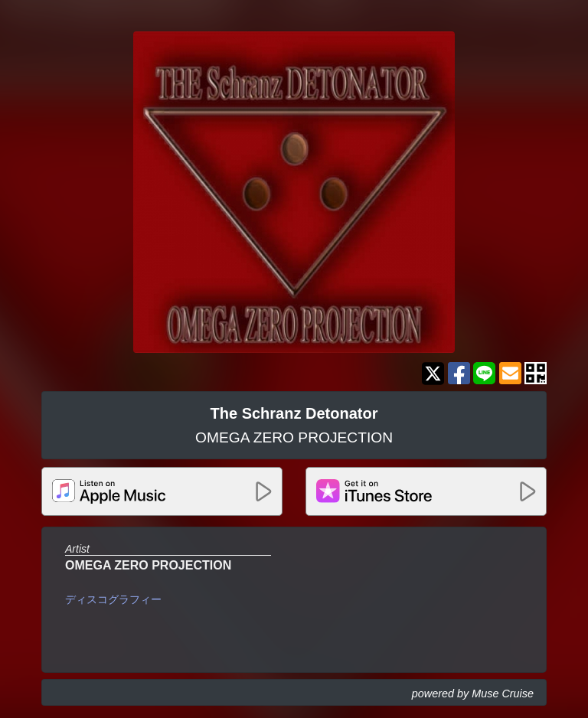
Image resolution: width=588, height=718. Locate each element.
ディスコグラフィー (113, 599)
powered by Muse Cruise (473, 694)
